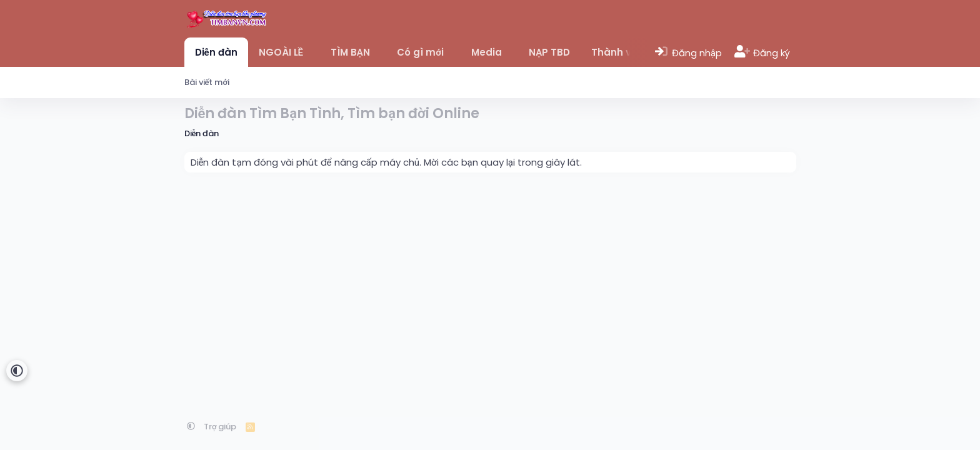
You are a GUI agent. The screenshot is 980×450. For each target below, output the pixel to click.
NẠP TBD (549, 52)
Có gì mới (420, 52)
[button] (312, 52)
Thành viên (619, 52)
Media (487, 52)
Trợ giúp (220, 427)
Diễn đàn (216, 52)
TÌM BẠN (350, 52)
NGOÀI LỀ (281, 52)
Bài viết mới (207, 82)
